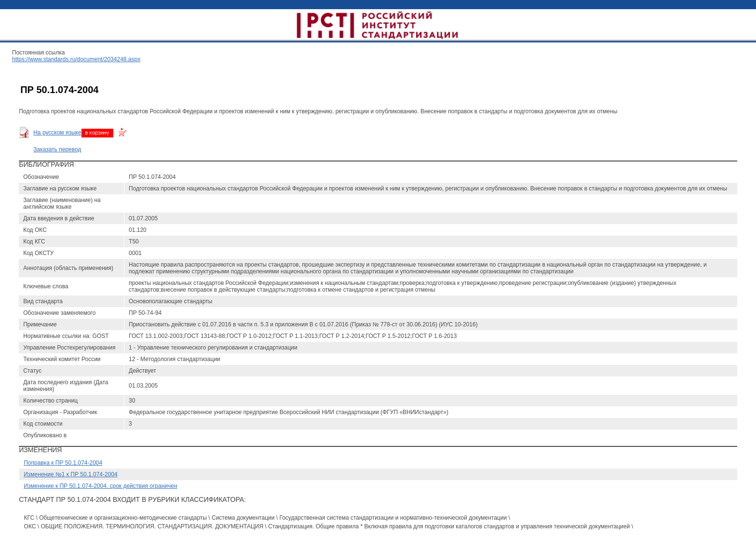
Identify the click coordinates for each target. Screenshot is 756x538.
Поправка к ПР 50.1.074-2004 (63, 463)
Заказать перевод (57, 149)
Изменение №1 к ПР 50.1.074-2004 (71, 474)
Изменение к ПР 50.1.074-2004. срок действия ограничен (100, 486)
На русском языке (57, 133)
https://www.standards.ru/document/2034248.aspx (76, 59)
